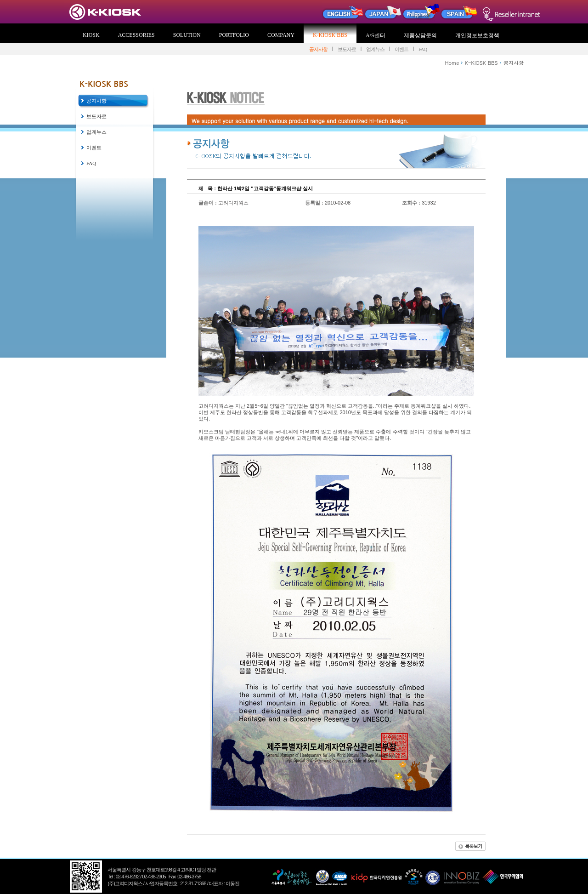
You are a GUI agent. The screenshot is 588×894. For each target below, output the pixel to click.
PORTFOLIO (234, 35)
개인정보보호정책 (477, 35)
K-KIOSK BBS (330, 35)
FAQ (423, 49)
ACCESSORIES (136, 35)
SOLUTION (187, 35)
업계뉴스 (375, 49)
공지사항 (318, 49)
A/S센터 (376, 35)
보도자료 (347, 49)
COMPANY (281, 35)
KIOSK (91, 35)
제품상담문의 (420, 35)
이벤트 (401, 49)
